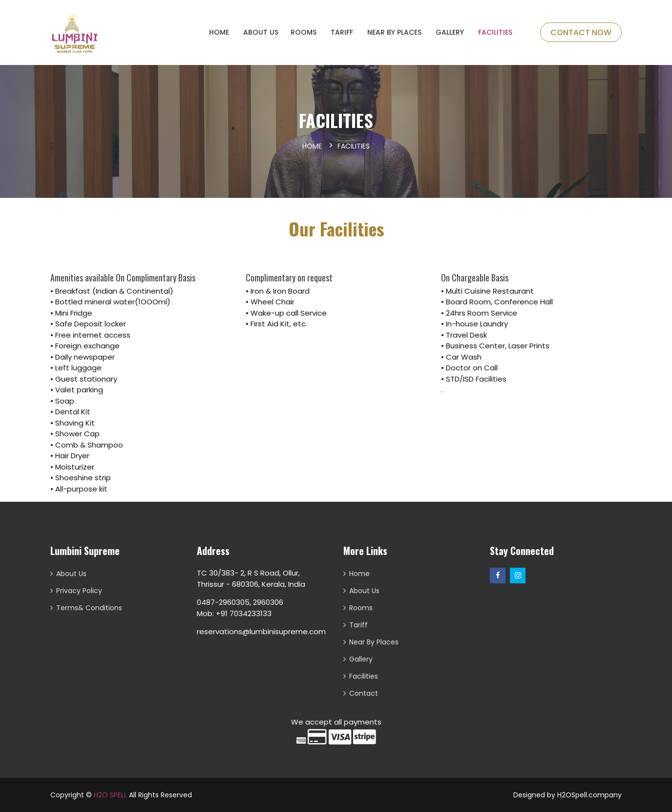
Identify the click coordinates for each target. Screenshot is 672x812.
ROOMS (304, 32)
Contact (364, 693)
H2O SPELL (110, 795)
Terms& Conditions (89, 608)
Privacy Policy (79, 591)
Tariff (342, 32)
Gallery (450, 32)
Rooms (361, 608)
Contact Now (581, 32)
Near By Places (394, 32)
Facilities (495, 32)
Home (312, 146)
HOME (219, 32)
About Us (261, 32)
